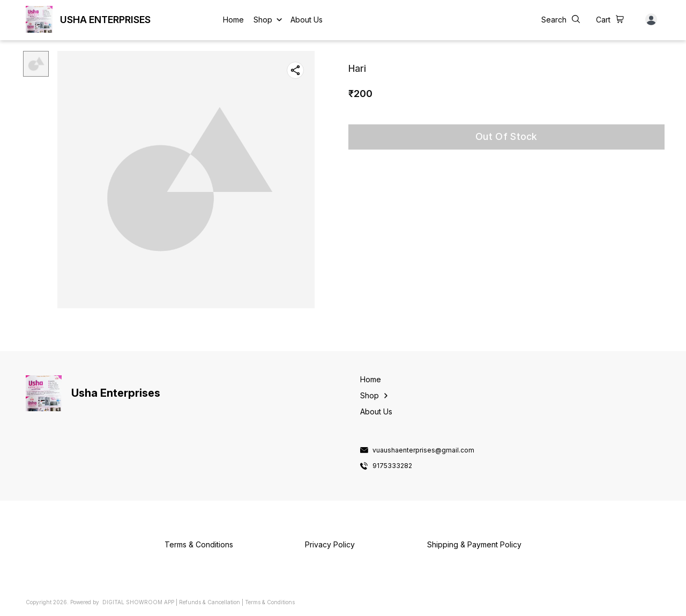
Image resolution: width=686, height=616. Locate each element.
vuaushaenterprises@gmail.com (423, 450)
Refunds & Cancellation (210, 602)
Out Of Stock (506, 136)
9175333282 (392, 466)
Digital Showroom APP (138, 602)
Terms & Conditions (270, 602)
